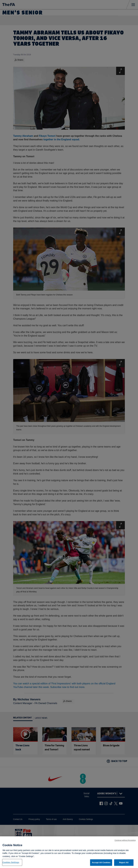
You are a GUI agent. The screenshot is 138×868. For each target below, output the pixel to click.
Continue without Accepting (125, 842)
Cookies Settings (11, 864)
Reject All (124, 864)
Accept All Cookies (101, 864)
